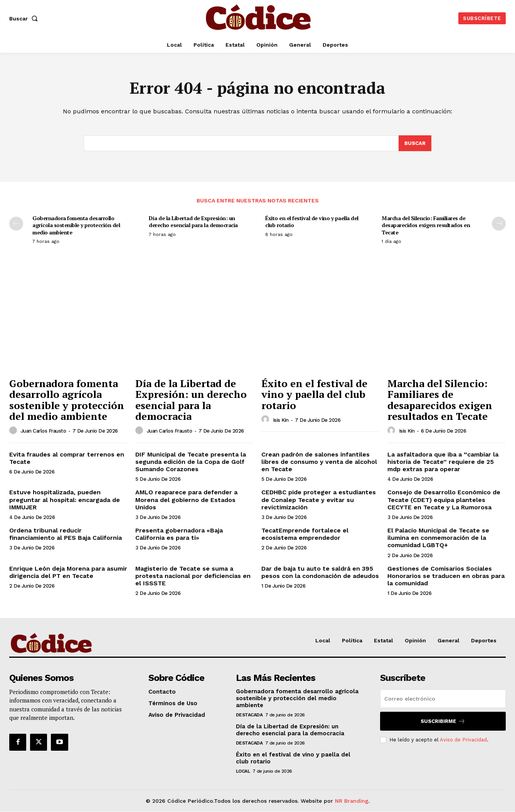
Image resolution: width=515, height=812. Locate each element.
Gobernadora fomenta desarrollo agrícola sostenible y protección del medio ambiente (76, 225)
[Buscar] (415, 143)
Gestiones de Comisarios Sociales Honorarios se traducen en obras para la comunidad (446, 576)
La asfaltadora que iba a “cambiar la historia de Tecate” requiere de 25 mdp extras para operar (443, 462)
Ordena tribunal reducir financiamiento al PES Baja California (66, 534)
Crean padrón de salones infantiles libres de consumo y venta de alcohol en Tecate (319, 462)
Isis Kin (281, 420)
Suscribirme (443, 721)
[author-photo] (14, 431)
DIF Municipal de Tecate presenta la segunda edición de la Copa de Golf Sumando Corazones (191, 462)
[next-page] (499, 224)
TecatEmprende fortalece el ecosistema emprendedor (305, 534)
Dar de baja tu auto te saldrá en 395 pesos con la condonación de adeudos (320, 572)
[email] (443, 699)
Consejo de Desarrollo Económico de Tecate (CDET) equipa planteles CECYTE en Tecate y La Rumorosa (444, 500)
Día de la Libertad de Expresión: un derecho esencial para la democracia (193, 222)
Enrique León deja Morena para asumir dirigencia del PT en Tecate (68, 572)
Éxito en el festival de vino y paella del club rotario (312, 222)
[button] (25, 19)
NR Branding (352, 801)
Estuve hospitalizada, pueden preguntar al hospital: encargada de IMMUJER (65, 500)
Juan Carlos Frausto (44, 431)
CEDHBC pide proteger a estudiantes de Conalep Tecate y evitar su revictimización (319, 500)
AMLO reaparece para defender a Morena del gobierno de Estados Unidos (186, 500)
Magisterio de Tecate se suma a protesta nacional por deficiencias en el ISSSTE (193, 576)
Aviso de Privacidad (463, 740)
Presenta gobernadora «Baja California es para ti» (179, 534)
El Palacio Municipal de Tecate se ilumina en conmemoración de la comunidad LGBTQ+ (438, 538)
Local (243, 771)
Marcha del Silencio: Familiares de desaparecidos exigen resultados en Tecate (426, 225)
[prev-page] (16, 224)
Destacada (249, 715)
